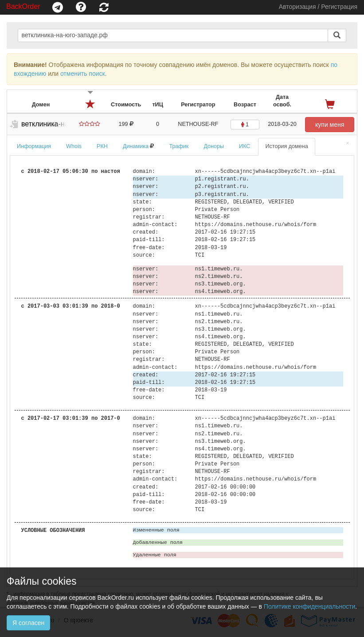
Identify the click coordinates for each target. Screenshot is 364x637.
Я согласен (28, 623)
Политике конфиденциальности (309, 606)
